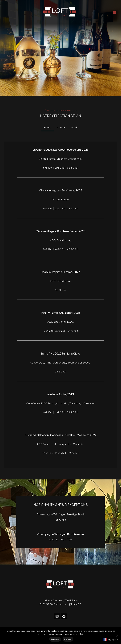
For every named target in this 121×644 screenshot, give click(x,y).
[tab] (47, 128)
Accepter (55, 639)
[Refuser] (117, 636)
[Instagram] (57, 616)
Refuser (68, 639)
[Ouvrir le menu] (117, 13)
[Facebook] (64, 616)
